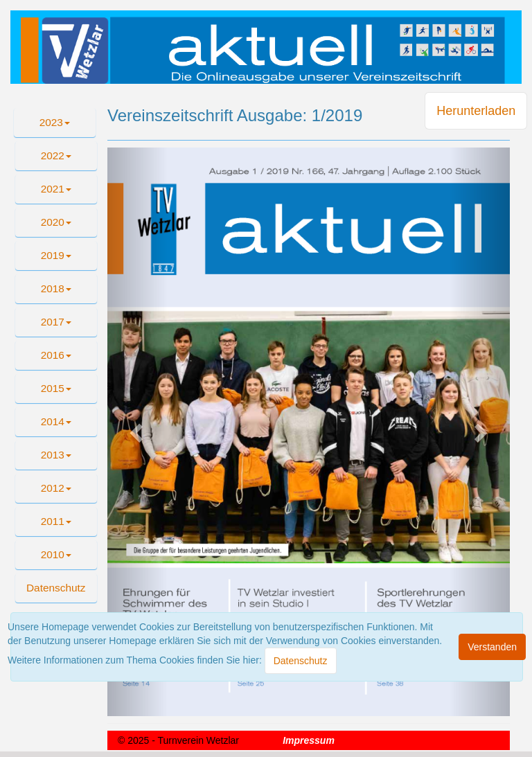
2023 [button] (55, 122)
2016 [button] (56, 355)
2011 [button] (56, 521)
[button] (56, 588)
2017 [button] (56, 322)
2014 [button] (56, 421)
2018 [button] (56, 288)
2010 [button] (56, 554)
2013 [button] (56, 455)
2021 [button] (56, 189)
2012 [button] (56, 488)
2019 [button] (56, 255)
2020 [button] (56, 222)
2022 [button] (56, 155)
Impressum (309, 740)
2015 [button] (56, 388)
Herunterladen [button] (476, 111)
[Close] (301, 661)
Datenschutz (56, 588)
